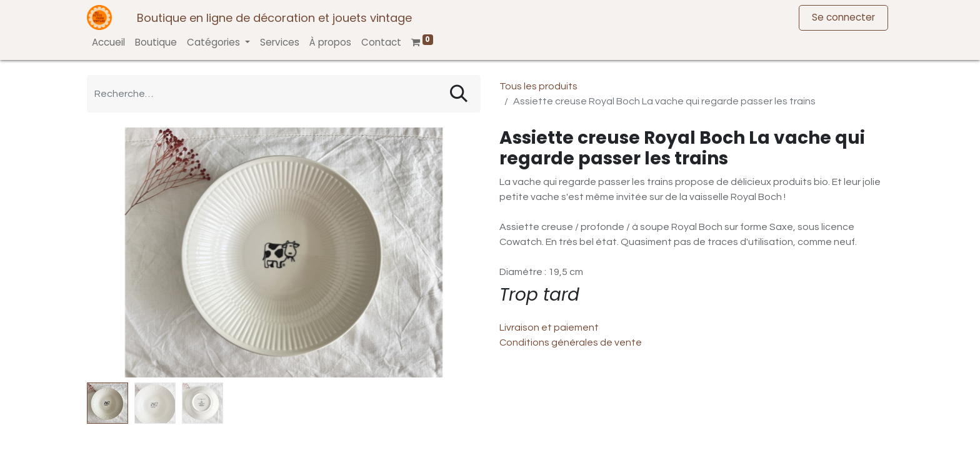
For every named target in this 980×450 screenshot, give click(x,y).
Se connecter (843, 17)
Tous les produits (538, 86)
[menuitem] (108, 43)
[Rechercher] (459, 94)
